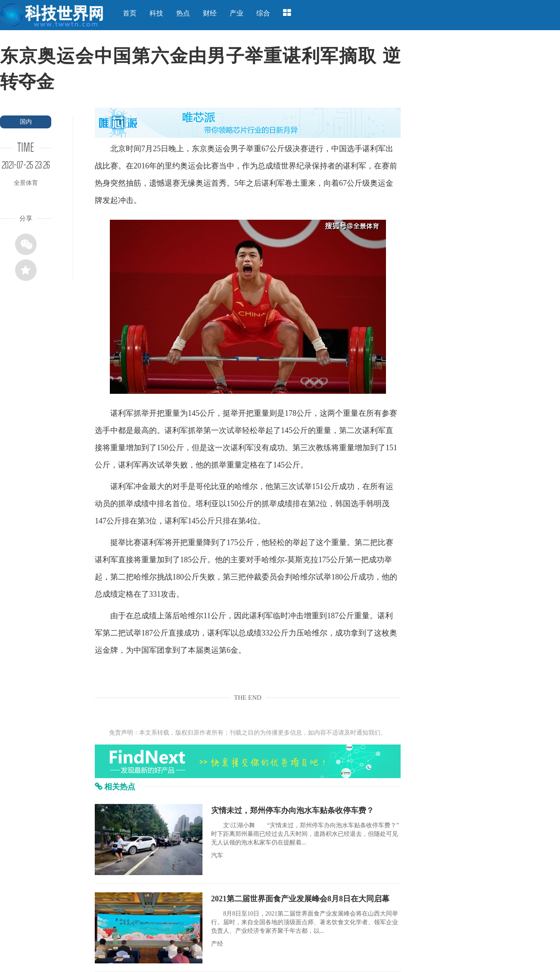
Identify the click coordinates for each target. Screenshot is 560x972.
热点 (183, 13)
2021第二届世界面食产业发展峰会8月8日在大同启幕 (300, 899)
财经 (210, 13)
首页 (130, 13)
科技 (156, 13)
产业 (236, 13)
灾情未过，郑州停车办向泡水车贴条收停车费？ (292, 810)
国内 (26, 122)
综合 (263, 13)
